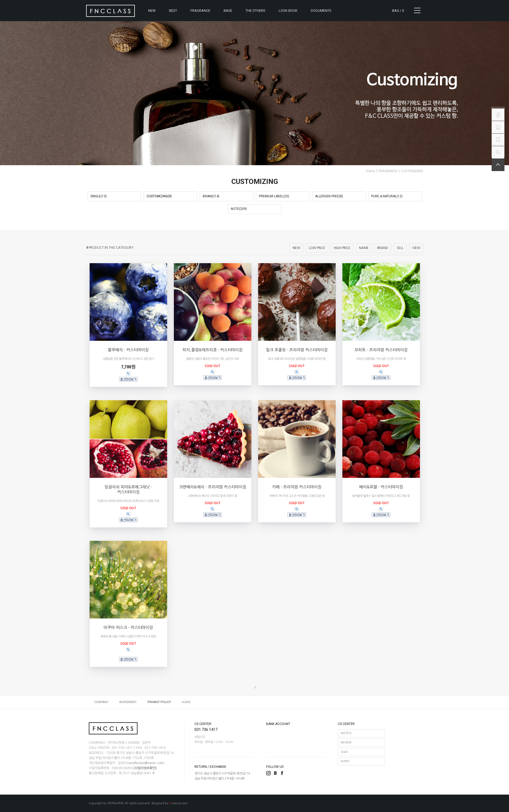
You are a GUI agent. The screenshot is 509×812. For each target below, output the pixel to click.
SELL (400, 248)
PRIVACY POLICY (159, 702)
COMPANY (101, 702)
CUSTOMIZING (412, 171)
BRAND (383, 248)
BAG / (398, 11)
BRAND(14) (211, 196)
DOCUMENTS (321, 11)
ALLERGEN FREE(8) (329, 196)
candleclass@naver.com (146, 763)
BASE (228, 11)
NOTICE (346, 733)
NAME (364, 248)
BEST (173, 11)
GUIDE (186, 702)
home (371, 171)
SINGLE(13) (99, 196)
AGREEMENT (128, 702)
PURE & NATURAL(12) (387, 196)
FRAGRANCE (200, 11)
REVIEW (346, 743)
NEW (152, 11)
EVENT (345, 761)
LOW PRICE (317, 248)
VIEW (416, 248)
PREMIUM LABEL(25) (274, 196)
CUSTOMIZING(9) (159, 196)
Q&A (344, 752)
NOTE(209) (239, 209)
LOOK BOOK (288, 11)
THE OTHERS (255, 11)
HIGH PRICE (342, 248)
